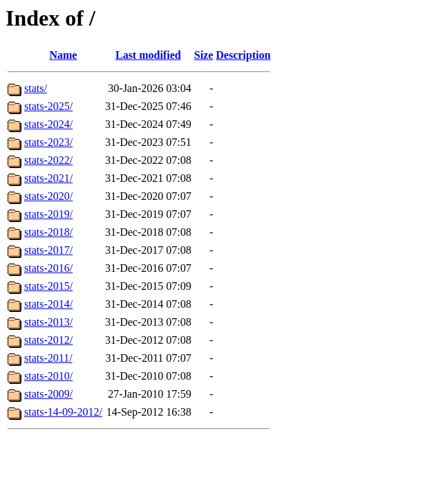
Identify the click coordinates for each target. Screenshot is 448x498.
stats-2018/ (48, 232)
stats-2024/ (48, 124)
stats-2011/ (48, 358)
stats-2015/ (48, 286)
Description (243, 55)
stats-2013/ (48, 322)
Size (204, 55)
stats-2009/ (48, 394)
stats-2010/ (48, 376)
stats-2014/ (48, 304)
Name (63, 55)
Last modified (148, 55)
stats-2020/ (48, 196)
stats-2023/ (48, 142)
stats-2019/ (48, 214)
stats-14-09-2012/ (63, 412)
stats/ (36, 88)
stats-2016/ (48, 268)
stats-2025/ (48, 106)
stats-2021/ (48, 178)
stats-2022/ (48, 160)
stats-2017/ (48, 250)
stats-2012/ (48, 340)
